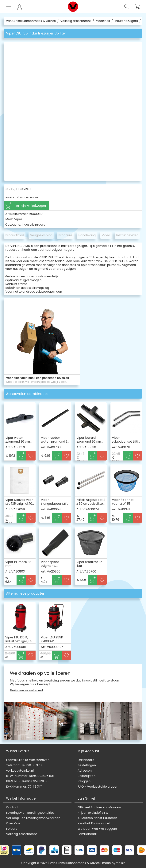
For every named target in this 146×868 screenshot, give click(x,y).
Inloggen (84, 781)
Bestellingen (87, 765)
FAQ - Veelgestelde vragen (98, 787)
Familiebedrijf (88, 834)
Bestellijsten (86, 776)
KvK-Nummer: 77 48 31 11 (24, 787)
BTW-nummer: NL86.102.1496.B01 (30, 776)
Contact (12, 807)
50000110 (36, 214)
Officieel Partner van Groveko (100, 807)
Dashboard (86, 760)
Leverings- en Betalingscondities (30, 813)
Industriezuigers (126, 21)
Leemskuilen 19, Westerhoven (28, 760)
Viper (18, 219)
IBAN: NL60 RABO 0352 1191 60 (27, 781)
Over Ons (13, 823)
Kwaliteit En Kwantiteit (94, 823)
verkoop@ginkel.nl (20, 771)
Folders (12, 829)
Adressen (85, 771)
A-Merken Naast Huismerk (97, 818)
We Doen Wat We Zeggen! (97, 829)
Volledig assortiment (76, 21)
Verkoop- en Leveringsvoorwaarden (33, 818)
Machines (103, 21)
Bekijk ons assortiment (27, 690)
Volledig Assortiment (22, 834)
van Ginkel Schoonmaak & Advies (31, 21)
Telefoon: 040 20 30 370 (24, 765)
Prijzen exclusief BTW (93, 813)
